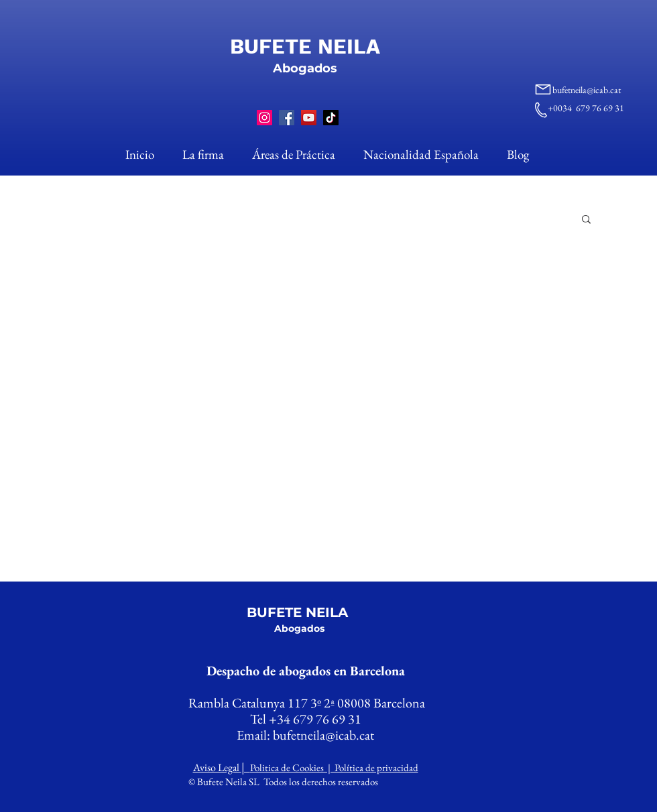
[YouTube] (309, 118)
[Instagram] (264, 118)
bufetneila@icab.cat (587, 90)
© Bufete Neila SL (225, 782)
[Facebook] (287, 118)
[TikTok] (331, 118)
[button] (586, 220)
